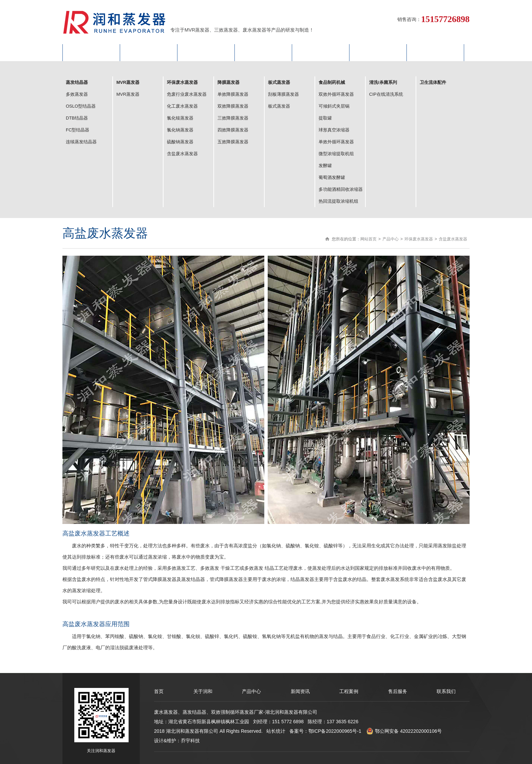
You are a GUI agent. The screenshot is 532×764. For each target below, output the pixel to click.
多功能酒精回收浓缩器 (341, 189)
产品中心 (206, 53)
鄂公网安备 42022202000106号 (404, 731)
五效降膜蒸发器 (233, 142)
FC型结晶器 (78, 130)
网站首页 (91, 53)
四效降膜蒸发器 (233, 130)
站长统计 (276, 731)
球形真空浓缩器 (334, 130)
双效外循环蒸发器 (336, 94)
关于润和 (149, 53)
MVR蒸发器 (128, 94)
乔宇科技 (190, 741)
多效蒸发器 (77, 94)
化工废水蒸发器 (182, 106)
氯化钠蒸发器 (180, 130)
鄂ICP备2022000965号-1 (335, 731)
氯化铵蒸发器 (180, 118)
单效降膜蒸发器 (233, 94)
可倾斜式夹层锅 (334, 106)
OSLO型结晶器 (81, 106)
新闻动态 (263, 53)
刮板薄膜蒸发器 (283, 94)
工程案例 (321, 53)
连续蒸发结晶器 (81, 142)
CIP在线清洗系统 (386, 94)
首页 (159, 691)
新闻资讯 (300, 691)
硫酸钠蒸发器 (180, 142)
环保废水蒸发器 (419, 239)
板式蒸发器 (279, 106)
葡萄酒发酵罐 (332, 177)
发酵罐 (325, 166)
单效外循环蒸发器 (336, 142)
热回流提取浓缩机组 (338, 201)
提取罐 (325, 118)
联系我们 (435, 53)
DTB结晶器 (77, 118)
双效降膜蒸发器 (233, 106)
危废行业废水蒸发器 (187, 94)
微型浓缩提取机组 (336, 154)
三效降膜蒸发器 (233, 118)
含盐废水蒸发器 (182, 154)
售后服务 (378, 53)
